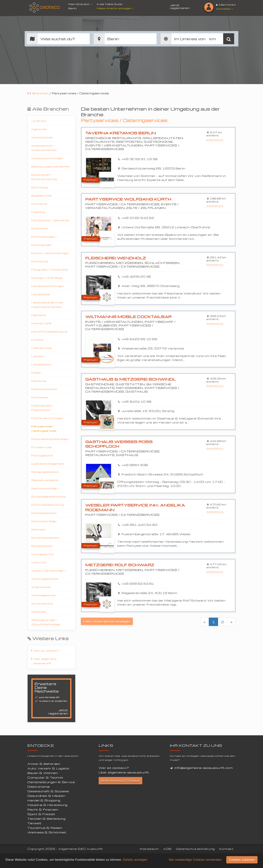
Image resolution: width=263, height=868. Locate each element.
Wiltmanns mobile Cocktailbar (128, 317)
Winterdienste (42, 603)
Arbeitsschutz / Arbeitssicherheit (44, 148)
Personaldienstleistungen (50, 439)
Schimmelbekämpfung (48, 505)
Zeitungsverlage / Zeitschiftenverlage (46, 622)
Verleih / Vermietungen (48, 571)
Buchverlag (39, 187)
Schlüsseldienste (44, 513)
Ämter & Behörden (44, 764)
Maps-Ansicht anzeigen (116, 8)
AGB (167, 849)
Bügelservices (41, 195)
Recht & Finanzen (43, 810)
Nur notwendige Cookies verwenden (195, 860)
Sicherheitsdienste (45, 538)
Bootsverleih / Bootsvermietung (44, 177)
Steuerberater (42, 546)
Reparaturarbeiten (45, 480)
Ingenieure (39, 315)
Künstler (38, 340)
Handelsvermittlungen (47, 286)
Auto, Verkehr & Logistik (48, 768)
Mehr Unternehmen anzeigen (107, 621)
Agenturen (39, 129)
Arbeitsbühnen (42, 137)
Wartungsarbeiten (45, 579)
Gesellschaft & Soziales (48, 791)
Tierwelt (34, 823)
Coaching (38, 212)
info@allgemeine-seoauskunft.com (204, 768)
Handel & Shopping (44, 800)
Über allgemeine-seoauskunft (45, 661)
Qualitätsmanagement (48, 464)
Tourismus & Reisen (45, 828)
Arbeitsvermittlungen (47, 158)
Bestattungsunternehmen (50, 166)
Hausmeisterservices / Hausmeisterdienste (48, 305)
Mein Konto (226, 5)
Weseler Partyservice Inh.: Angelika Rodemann (135, 507)
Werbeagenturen (44, 595)
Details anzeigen (135, 860)
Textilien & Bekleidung (46, 819)
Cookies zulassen (242, 860)
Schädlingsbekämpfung (48, 497)
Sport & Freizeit (41, 814)
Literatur (38, 356)
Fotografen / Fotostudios (50, 270)
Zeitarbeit (39, 612)
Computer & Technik (45, 778)
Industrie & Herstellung (47, 805)
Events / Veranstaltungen (50, 253)
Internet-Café (41, 323)
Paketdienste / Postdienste (42, 408)
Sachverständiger (45, 488)
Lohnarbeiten (42, 364)
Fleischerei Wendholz (116, 258)
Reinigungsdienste (45, 472)
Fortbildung (40, 261)
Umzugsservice (43, 554)
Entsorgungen (41, 245)
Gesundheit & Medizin (46, 796)
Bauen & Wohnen (43, 773)
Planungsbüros (42, 455)
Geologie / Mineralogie (47, 278)
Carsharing (39, 204)
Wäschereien (41, 587)
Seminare (38, 529)
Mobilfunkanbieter (44, 389)
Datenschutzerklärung (195, 849)
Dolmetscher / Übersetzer (50, 220)
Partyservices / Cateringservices (44, 429)
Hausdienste (41, 294)
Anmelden (224, 9)
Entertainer (40, 228)
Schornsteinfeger (44, 521)
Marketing (39, 381)
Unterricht (39, 562)
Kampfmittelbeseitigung (49, 331)
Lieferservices (42, 348)
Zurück (39, 121)
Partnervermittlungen (47, 418)
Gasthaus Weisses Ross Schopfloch (119, 444)
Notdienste (40, 397)
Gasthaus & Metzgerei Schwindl (131, 379)
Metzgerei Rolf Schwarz (120, 565)
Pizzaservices (41, 447)
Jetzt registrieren (180, 7)
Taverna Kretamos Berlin (121, 133)
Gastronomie (39, 787)
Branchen (40, 93)
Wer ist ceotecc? (46, 651)
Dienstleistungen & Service (51, 782)
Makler (36, 373)
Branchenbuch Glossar (120, 781)
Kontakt (226, 849)
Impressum (149, 849)
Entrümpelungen (44, 237)
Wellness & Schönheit (47, 832)
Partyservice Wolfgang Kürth (128, 199)
